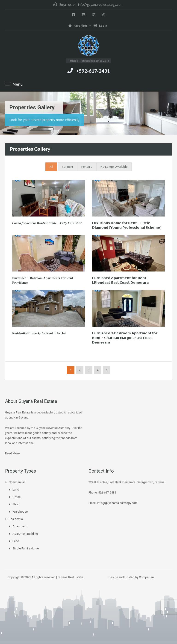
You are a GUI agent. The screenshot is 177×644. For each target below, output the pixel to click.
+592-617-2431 (93, 71)
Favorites (78, 26)
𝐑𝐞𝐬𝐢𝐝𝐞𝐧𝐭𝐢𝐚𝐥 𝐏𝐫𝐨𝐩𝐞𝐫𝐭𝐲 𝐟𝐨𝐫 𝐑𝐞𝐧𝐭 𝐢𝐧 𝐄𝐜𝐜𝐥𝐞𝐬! (39, 333)
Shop (16, 504)
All (51, 167)
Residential (16, 519)
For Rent (68, 167)
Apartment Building (25, 534)
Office (16, 497)
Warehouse (20, 512)
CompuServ (147, 577)
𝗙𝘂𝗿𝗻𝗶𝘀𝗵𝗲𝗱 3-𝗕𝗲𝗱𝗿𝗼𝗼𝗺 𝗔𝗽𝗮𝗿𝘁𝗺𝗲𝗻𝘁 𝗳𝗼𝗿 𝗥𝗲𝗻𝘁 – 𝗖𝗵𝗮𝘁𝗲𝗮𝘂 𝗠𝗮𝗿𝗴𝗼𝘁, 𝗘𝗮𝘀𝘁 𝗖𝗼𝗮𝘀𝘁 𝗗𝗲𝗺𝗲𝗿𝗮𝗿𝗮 (125, 338)
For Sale (87, 167)
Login (100, 26)
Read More (12, 453)
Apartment (19, 526)
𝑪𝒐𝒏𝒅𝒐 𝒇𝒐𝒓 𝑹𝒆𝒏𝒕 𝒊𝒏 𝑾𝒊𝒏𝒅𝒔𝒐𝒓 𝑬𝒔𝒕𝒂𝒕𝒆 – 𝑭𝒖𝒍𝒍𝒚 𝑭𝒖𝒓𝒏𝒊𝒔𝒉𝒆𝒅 (47, 223)
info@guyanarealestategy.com (101, 4)
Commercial (17, 482)
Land (16, 489)
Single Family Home (26, 548)
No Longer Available (114, 167)
